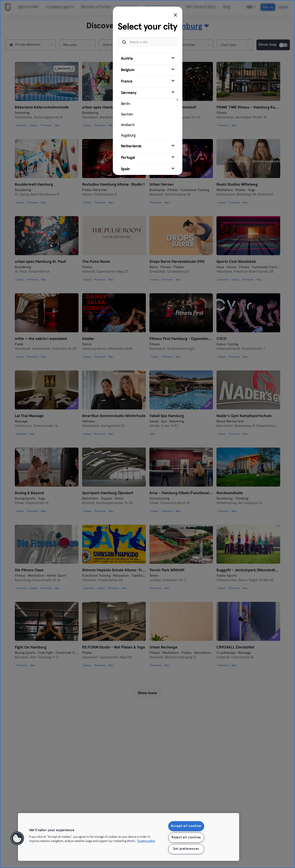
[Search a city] (148, 42)
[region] (129, 837)
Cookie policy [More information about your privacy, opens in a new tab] (146, 841)
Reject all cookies (186, 838)
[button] (17, 838)
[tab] (148, 59)
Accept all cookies (186, 826)
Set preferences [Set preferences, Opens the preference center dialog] (186, 849)
